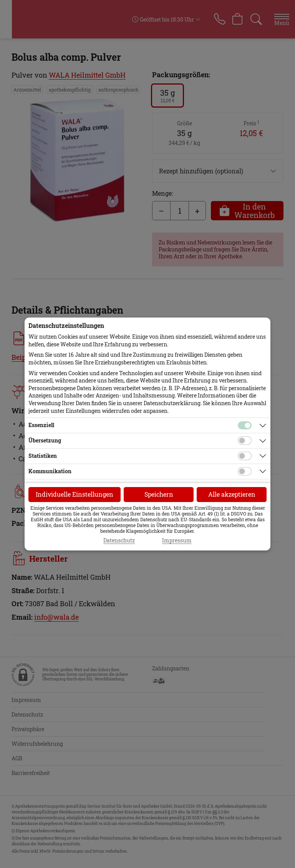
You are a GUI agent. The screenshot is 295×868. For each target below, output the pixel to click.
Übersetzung (45, 440)
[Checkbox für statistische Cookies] (245, 456)
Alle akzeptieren (232, 494)
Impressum (177, 540)
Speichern (159, 494)
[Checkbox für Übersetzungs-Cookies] (245, 441)
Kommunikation (50, 471)
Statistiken (43, 456)
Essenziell (41, 425)
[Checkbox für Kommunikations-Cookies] (245, 471)
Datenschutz (119, 540)
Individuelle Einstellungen (75, 494)
